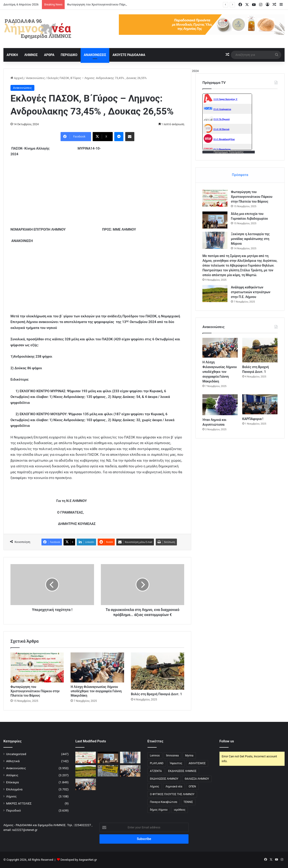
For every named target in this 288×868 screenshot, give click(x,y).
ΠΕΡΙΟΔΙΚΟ (69, 55)
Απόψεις (12, 775)
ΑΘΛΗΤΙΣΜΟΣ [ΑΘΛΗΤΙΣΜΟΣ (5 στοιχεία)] (197, 763)
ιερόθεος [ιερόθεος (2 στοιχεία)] (180, 810)
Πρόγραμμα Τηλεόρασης (229, 152)
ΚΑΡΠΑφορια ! (253, 419)
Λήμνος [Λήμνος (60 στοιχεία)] (155, 787)
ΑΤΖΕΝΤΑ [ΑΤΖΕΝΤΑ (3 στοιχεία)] (156, 771)
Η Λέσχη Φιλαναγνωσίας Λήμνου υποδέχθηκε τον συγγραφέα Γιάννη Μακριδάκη (96, 691)
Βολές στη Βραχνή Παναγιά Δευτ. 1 (156, 694)
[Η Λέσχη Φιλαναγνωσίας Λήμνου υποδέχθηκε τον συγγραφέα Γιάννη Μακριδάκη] (97, 667)
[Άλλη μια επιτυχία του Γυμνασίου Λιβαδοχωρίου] (215, 220)
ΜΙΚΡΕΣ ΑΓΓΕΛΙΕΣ (19, 803)
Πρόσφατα (240, 175)
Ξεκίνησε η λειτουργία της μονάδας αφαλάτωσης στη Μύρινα (250, 239)
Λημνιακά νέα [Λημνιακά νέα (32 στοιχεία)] (174, 787)
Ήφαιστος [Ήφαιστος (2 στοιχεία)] (176, 763)
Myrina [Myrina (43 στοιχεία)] (189, 756)
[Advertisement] (97, 195)
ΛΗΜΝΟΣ (31, 55)
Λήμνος (11, 796)
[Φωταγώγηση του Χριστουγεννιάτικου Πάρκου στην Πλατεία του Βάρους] (37, 667)
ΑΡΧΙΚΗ (12, 55)
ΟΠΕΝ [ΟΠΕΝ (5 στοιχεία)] (192, 787)
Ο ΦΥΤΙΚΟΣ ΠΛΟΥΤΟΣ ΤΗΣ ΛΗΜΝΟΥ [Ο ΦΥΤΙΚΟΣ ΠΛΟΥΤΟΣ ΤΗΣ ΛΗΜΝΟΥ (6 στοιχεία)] (172, 794)
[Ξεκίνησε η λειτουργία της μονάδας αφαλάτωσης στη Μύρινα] (215, 240)
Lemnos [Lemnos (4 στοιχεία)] (155, 756)
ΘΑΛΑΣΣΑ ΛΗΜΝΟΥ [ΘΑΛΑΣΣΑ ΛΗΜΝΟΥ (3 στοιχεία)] (197, 779)
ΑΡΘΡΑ (49, 55)
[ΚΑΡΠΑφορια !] (260, 404)
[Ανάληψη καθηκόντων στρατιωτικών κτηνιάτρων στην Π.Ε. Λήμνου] (215, 294)
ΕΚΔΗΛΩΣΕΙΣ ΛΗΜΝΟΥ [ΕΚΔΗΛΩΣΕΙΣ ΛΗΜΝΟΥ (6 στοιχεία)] (164, 779)
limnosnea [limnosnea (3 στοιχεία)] (173, 756)
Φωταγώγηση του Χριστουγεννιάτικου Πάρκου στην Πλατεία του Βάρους (35, 691)
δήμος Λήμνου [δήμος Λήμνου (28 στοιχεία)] (159, 810)
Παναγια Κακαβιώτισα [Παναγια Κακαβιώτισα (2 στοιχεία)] (164, 802)
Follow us (227, 741)
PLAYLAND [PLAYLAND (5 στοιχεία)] (157, 763)
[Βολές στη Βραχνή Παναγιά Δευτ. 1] (158, 671)
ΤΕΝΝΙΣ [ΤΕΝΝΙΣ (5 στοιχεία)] (188, 802)
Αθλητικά (13, 761)
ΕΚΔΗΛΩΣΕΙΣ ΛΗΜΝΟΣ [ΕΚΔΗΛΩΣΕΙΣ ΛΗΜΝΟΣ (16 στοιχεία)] (182, 771)
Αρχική (17, 78)
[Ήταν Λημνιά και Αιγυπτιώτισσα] (220, 405)
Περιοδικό (14, 810)
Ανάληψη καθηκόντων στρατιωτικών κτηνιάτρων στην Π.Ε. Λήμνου (251, 292)
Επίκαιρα (12, 782)
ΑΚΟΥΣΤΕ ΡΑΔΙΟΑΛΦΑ (129, 55)
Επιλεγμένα (14, 789)
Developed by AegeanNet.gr (79, 860)
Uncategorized (16, 754)
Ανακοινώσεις (35, 78)
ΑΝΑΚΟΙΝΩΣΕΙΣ (95, 55)
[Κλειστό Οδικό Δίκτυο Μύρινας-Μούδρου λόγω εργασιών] (108, 771)
